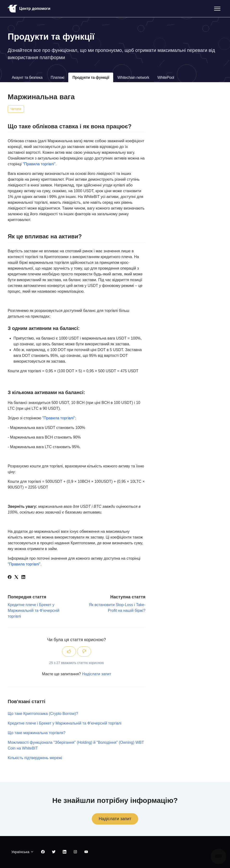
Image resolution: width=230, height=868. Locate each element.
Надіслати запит (96, 674)
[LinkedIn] (23, 578)
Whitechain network (133, 77)
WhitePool (166, 77)
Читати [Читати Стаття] (16, 109)
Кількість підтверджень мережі (35, 758)
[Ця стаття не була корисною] (84, 651)
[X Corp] (16, 578)
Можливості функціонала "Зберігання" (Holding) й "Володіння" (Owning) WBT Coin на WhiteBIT (76, 745)
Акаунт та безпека (27, 77)
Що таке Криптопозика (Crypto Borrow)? (43, 714)
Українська (23, 852)
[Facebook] (10, 578)
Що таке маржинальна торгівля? (37, 733)
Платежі (58, 77)
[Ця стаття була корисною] (69, 651)
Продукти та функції (91, 77)
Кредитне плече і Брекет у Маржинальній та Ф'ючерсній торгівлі (34, 611)
